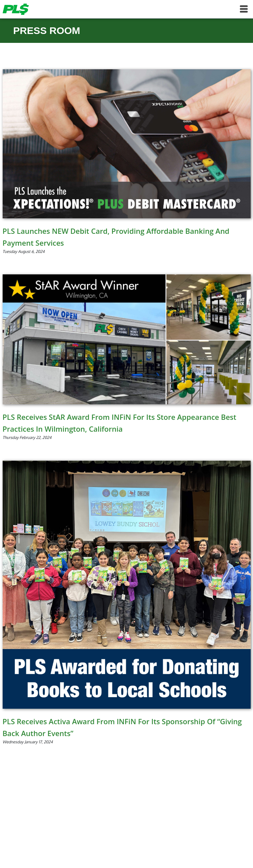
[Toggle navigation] (244, 9)
